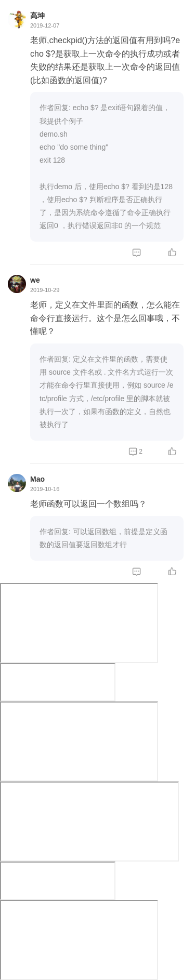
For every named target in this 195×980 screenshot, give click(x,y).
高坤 (37, 16)
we (35, 280)
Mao (37, 479)
